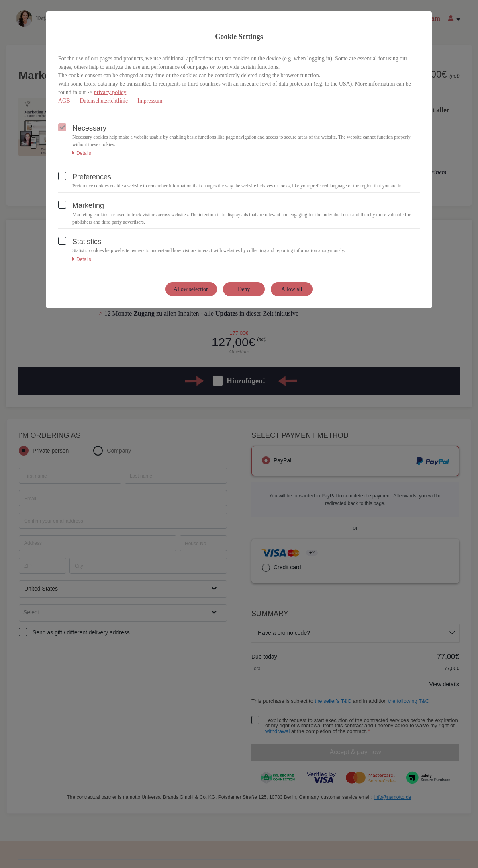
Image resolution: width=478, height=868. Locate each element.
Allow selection (191, 289)
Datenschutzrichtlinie (104, 101)
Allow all (292, 289)
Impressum (150, 101)
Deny (244, 289)
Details (82, 153)
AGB (64, 101)
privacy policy (110, 92)
